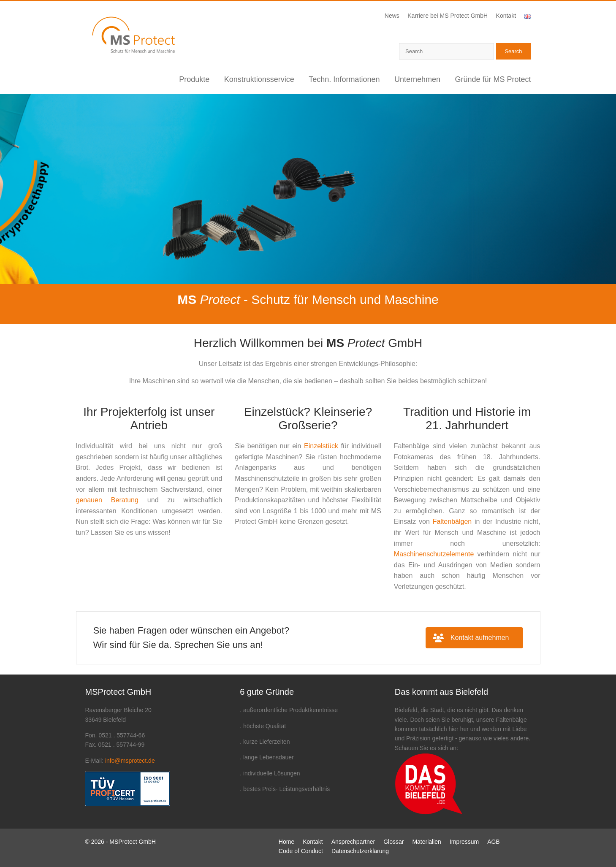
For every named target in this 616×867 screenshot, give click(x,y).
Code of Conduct (301, 851)
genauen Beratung (107, 500)
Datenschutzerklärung (360, 851)
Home (286, 842)
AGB (494, 842)
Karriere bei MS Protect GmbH (448, 16)
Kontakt (506, 16)
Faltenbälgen (452, 522)
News (392, 16)
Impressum (464, 842)
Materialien (426, 842)
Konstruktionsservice (259, 79)
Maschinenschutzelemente (434, 554)
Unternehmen (417, 79)
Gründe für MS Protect (493, 79)
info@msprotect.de (130, 761)
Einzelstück (321, 446)
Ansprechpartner (353, 842)
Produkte (194, 79)
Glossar (393, 842)
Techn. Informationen (344, 79)
